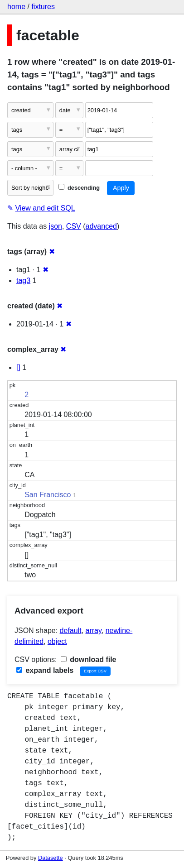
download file (89, 659)
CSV (74, 226)
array (94, 631)
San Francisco (48, 495)
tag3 (23, 281)
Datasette (51, 858)
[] (18, 367)
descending (79, 188)
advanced (101, 226)
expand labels (45, 670)
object (57, 641)
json (56, 226)
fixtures (43, 7)
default (71, 631)
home (16, 7)
